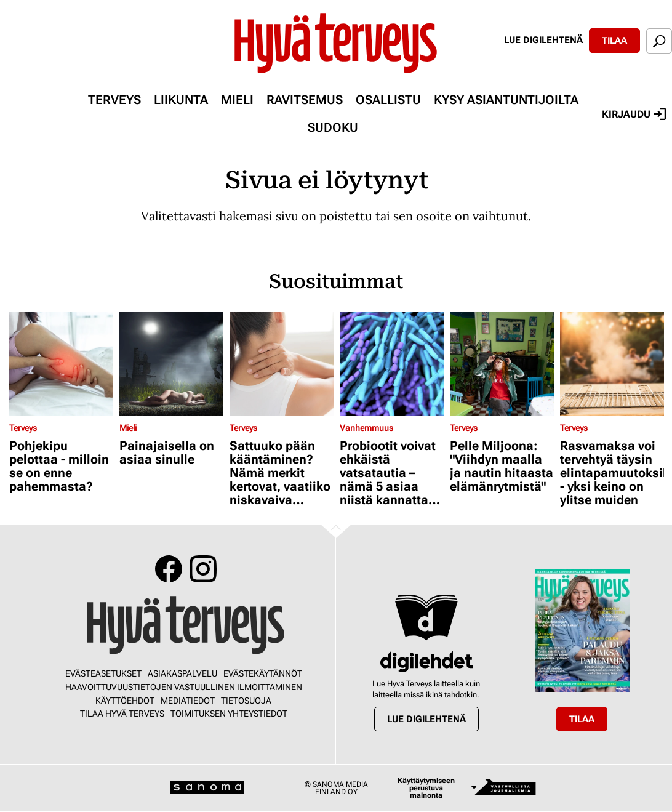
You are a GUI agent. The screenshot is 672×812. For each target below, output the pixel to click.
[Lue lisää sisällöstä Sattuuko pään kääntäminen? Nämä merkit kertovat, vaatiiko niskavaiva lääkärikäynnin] (282, 364)
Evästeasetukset (103, 673)
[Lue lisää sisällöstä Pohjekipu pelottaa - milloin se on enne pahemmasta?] (61, 364)
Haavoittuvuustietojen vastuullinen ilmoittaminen (184, 687)
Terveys (114, 100)
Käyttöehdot (125, 701)
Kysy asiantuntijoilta (506, 100)
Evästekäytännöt (263, 673)
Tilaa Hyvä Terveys (122, 714)
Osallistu (388, 100)
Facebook (169, 569)
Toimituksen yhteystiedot (229, 714)
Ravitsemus (305, 100)
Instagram (203, 569)
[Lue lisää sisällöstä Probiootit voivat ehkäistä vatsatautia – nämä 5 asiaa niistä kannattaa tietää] (392, 364)
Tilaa (614, 41)
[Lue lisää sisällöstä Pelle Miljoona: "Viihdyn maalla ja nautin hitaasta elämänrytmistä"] (502, 364)
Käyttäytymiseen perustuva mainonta (426, 788)
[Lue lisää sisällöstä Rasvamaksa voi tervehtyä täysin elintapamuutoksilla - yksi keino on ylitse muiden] (612, 364)
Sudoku (333, 127)
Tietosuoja (246, 701)
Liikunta (181, 100)
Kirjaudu (634, 114)
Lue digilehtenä (543, 40)
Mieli (237, 100)
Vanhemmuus (366, 428)
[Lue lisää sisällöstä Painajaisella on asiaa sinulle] (171, 364)
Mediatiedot (188, 701)
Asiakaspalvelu (182, 673)
